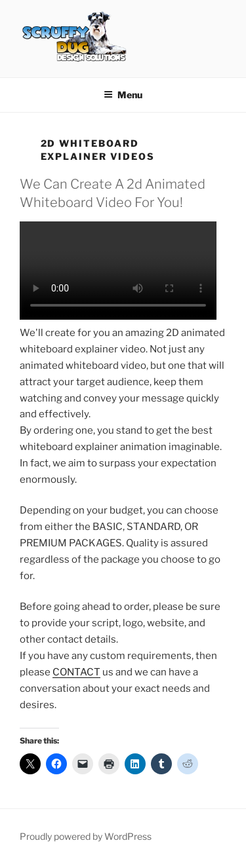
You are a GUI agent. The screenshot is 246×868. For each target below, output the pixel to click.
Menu (123, 95)
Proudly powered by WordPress (86, 836)
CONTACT (76, 672)
